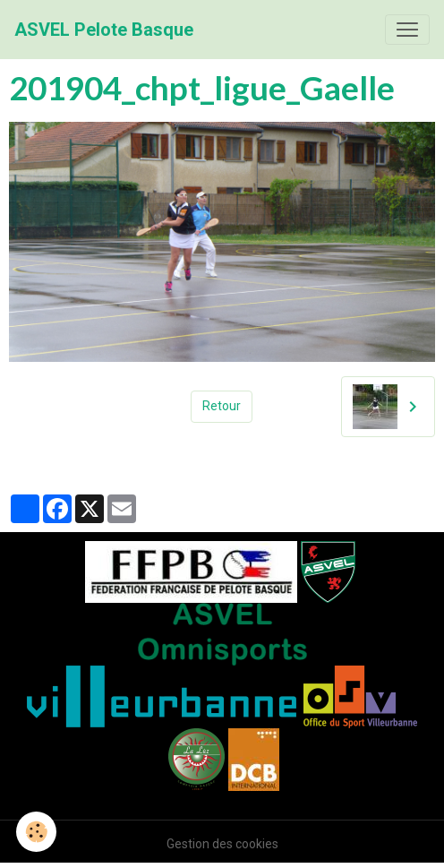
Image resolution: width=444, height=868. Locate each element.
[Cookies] (36, 832)
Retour (222, 406)
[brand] (104, 30)
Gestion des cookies (222, 844)
